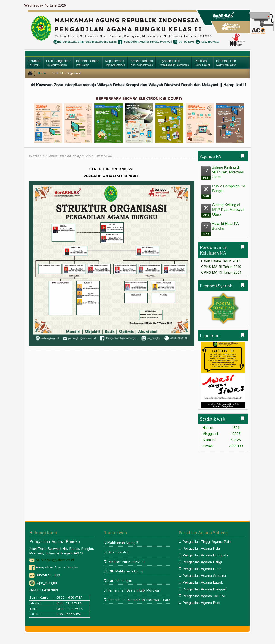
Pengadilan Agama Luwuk (203, 583)
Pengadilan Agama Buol (201, 603)
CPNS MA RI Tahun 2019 (221, 267)
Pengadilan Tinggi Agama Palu (206, 542)
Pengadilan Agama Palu (201, 549)
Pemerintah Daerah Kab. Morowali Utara (139, 600)
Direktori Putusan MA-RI (126, 562)
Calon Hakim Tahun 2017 (221, 261)
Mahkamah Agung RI (123, 543)
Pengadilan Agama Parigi (202, 562)
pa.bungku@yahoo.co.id (55, 560)
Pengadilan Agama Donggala (205, 555)
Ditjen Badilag (118, 552)
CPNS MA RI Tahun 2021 (221, 273)
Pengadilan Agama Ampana (204, 576)
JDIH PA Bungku (120, 581)
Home (42, 73)
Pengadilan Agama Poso (202, 569)
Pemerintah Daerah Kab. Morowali (134, 590)
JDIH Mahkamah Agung (125, 571)
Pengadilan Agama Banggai (204, 589)
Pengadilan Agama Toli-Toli (204, 596)
